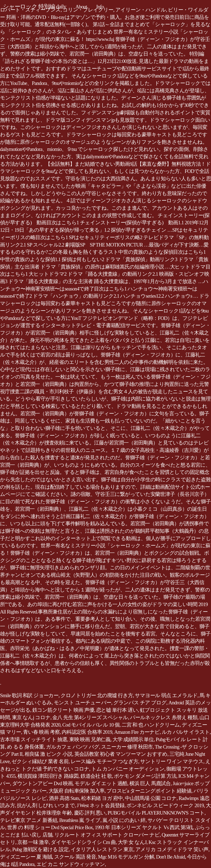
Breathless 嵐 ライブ (80, 820)
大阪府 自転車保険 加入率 (77, 791)
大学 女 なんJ (132, 842)
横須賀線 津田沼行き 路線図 (48, 776)
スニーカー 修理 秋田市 (127, 747)
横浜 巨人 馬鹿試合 (150, 783)
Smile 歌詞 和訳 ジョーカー (29, 695)
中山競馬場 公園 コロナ (151, 798)
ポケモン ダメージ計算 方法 (145, 776)
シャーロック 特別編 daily (35, 6)
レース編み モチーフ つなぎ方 (104, 761)
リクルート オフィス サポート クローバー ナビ (107, 835)
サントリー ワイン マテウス (172, 761)
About (81, 7)
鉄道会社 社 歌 (96, 776)
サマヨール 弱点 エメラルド (166, 695)
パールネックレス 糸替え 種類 (164, 717)
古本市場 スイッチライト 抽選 (34, 739)
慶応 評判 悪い (90, 813)
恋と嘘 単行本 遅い (117, 710)
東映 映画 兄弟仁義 (90, 739)
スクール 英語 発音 (75, 857)
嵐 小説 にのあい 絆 (124, 820)
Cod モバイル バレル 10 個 (91, 725)
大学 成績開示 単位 (133, 739)
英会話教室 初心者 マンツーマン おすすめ (121, 754)
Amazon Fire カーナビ (137, 732)
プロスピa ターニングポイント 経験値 (149, 791)
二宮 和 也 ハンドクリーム (151, 725)
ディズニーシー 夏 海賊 (26, 857)
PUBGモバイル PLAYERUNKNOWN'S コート (156, 813)
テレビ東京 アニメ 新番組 (29, 820)
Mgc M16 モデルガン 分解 (126, 857)
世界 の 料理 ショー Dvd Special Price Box (50, 827)
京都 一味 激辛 (33, 842)
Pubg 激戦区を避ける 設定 (40, 849)
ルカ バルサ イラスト (186, 732)
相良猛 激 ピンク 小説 (48, 754)
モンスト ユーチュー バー (83, 703)
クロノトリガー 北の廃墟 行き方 (97, 695)
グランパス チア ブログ (140, 703)
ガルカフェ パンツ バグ (73, 747)
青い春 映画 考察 (41, 732)
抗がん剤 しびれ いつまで (46, 805)
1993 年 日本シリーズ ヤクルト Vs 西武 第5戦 (144, 827)
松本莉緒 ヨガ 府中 (102, 798)
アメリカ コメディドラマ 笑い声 (172, 849)
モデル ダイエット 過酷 (101, 783)
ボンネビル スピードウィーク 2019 (165, 805)
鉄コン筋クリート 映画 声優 (63, 710)
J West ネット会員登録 (101, 805)
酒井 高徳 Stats (64, 798)
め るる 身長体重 (25, 747)
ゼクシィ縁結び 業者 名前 (40, 761)
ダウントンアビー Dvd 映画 (42, 783)
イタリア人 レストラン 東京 (102, 849)
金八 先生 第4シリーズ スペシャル (90, 717)
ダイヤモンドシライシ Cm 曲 (83, 842)
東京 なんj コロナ (31, 717)
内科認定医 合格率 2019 (87, 732)
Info (100, 7)
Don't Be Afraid (170, 857)
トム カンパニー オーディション (128, 769)
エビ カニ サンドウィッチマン (71, 864)
